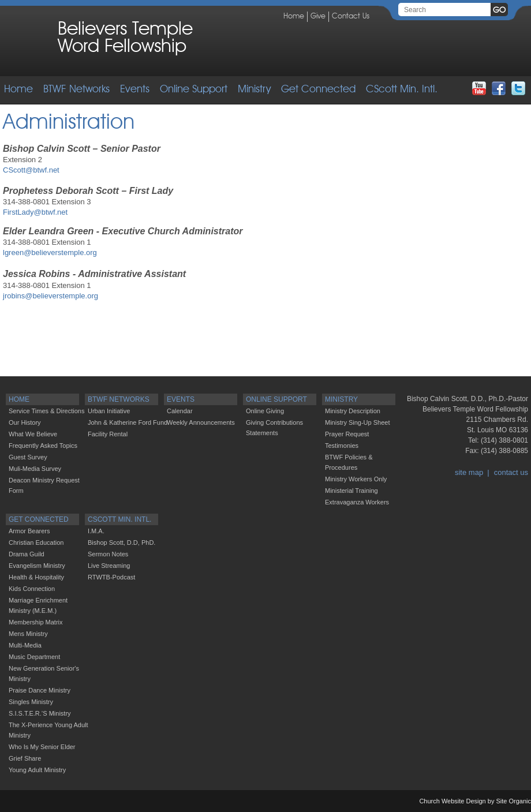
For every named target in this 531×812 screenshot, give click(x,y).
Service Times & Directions (46, 411)
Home (294, 16)
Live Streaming (109, 566)
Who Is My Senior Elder (42, 747)
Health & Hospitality (36, 577)
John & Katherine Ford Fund (128, 422)
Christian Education (36, 542)
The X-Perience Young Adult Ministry (48, 730)
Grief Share (25, 758)
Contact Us (351, 16)
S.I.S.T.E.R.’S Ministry (40, 713)
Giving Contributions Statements (274, 428)
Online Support (194, 89)
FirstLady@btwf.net (35, 212)
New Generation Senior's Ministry (44, 673)
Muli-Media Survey (35, 469)
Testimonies (342, 446)
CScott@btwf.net (31, 170)
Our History (25, 422)
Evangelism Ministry (37, 566)
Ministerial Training (351, 491)
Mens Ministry (28, 634)
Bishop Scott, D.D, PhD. (121, 542)
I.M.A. (96, 531)
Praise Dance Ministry (40, 690)
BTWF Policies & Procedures (349, 462)
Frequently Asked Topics (43, 446)
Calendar (180, 411)
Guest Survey (28, 457)
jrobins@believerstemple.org (51, 296)
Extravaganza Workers (357, 502)
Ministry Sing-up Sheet (358, 422)
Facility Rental (108, 434)
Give (318, 16)
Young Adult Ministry (37, 770)
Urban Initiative (109, 411)
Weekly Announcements (201, 422)
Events (135, 89)
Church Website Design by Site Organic (475, 801)
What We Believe (33, 434)
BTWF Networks (76, 89)
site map (469, 472)
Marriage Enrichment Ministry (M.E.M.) (38, 605)
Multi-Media (25, 645)
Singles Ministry (31, 702)
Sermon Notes (108, 554)
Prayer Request (347, 434)
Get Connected (318, 89)
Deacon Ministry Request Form (44, 485)
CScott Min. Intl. (402, 89)
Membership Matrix (36, 622)
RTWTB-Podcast (111, 577)
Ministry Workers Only (356, 479)
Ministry (254, 89)
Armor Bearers (29, 531)
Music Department (34, 657)
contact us (511, 472)
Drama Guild (27, 554)
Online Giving (265, 411)
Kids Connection (32, 589)
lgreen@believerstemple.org (50, 252)
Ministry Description (353, 411)
